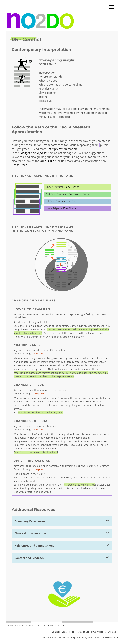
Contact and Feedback (29, 558)
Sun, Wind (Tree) (79, 194)
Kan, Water (70, 208)
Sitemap (112, 632)
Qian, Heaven (72, 187)
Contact (56, 632)
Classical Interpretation (30, 533)
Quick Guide (48, 161)
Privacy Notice (98, 632)
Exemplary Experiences (30, 521)
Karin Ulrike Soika (109, 638)
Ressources (19, 165)
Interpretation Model (62, 149)
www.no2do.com (57, 625)
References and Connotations (34, 546)
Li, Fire (72, 201)
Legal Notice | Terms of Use (75, 632)
